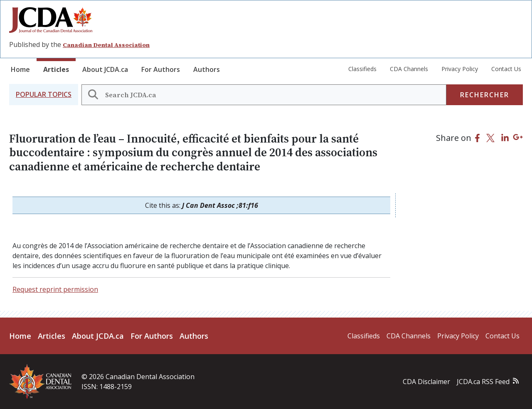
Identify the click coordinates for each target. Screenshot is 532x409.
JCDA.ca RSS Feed (483, 382)
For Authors (161, 69)
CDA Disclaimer (426, 382)
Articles (56, 69)
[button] (44, 95)
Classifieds (362, 69)
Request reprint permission (55, 289)
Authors (207, 69)
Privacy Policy (460, 69)
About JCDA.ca (105, 69)
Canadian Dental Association (106, 45)
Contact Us (506, 69)
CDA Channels (409, 69)
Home (20, 69)
